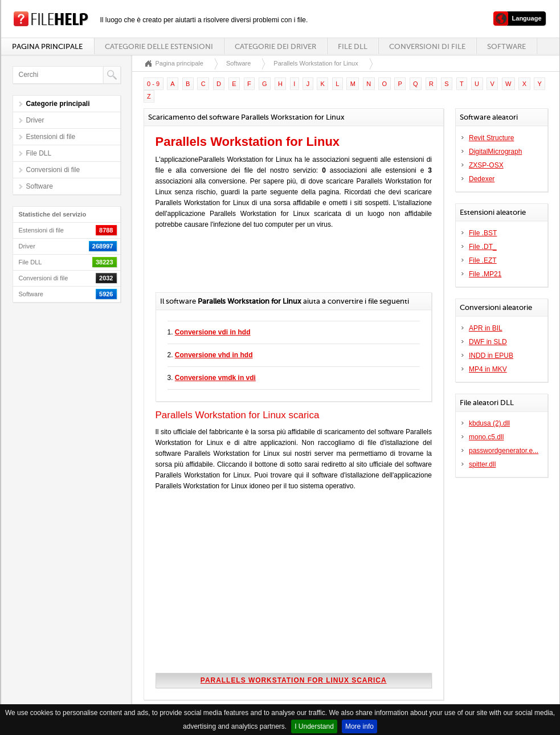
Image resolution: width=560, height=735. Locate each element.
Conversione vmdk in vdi (215, 378)
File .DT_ (483, 247)
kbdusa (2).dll (489, 423)
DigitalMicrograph (495, 152)
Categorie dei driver (275, 46)
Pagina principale (47, 46)
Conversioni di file (427, 46)
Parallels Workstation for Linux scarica (294, 680)
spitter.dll (482, 464)
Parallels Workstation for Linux (316, 63)
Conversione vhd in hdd (214, 355)
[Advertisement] (289, 264)
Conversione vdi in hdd (213, 332)
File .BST (483, 233)
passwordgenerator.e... (504, 451)
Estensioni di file (51, 137)
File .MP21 (485, 274)
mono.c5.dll (486, 437)
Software (506, 46)
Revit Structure (491, 138)
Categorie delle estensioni (159, 46)
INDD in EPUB (491, 356)
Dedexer (482, 179)
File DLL (353, 46)
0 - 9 (153, 84)
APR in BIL (486, 328)
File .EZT (483, 260)
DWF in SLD (488, 342)
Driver (35, 120)
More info (359, 726)
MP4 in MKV (488, 369)
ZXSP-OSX (486, 165)
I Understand (314, 726)
